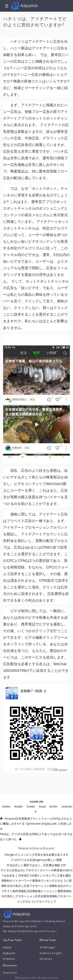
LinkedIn (67, 806)
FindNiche (9, 959)
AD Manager (47, 947)
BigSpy (7, 947)
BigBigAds (9, 953)
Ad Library (46, 959)
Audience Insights (51, 953)
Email (42, 806)
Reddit (18, 806)
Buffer (54, 806)
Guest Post (10, 973)
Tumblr (31, 806)
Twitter (6, 806)
